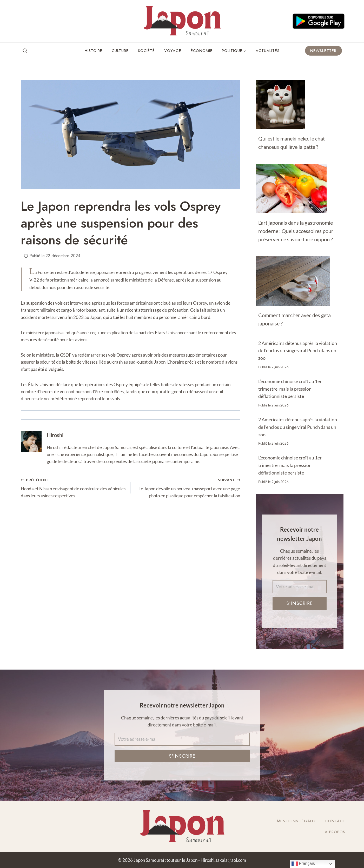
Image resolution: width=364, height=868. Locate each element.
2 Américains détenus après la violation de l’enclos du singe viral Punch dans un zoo (298, 351)
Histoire (94, 51)
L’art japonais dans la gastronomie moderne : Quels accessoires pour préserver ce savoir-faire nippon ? (296, 231)
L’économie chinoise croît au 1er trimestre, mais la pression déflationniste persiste (290, 389)
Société (146, 51)
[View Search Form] (25, 51)
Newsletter (323, 51)
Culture (120, 51)
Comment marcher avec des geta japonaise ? (294, 319)
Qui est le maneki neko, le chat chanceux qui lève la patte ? (292, 143)
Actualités (268, 51)
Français (303, 864)
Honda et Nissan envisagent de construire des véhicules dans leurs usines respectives (73, 487)
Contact (335, 821)
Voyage (173, 51)
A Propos (335, 832)
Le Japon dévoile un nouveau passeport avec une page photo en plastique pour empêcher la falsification (187, 487)
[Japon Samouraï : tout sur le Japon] (182, 21)
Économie (202, 51)
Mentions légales (297, 821)
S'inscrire (300, 603)
